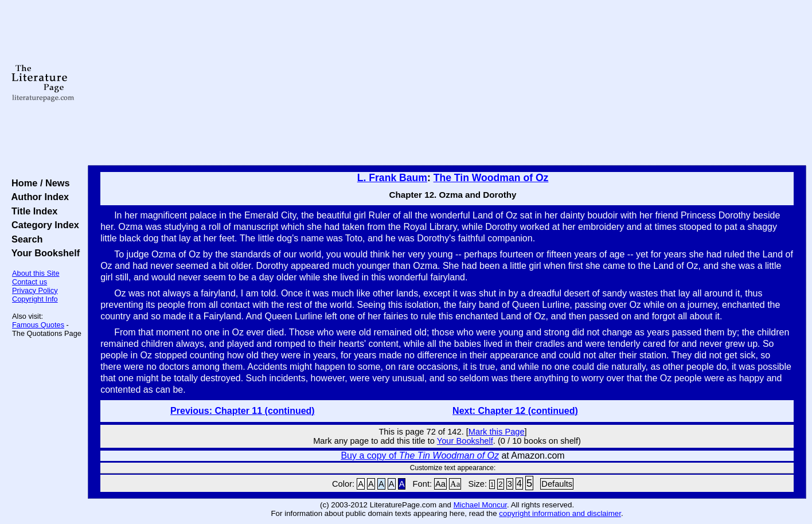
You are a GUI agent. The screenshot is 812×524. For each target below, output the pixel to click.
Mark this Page (497, 432)
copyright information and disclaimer (560, 513)
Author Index (38, 197)
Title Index (32, 211)
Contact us (30, 282)
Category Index (43, 225)
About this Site (36, 273)
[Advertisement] (447, 83)
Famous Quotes (38, 325)
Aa (440, 484)
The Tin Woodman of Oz (491, 178)
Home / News (38, 183)
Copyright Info (35, 299)
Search (24, 239)
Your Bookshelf (43, 253)
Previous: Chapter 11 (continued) (243, 411)
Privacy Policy (35, 290)
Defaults (557, 484)
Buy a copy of (420, 455)
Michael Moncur (480, 505)
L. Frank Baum (392, 178)
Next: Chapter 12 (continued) (515, 411)
